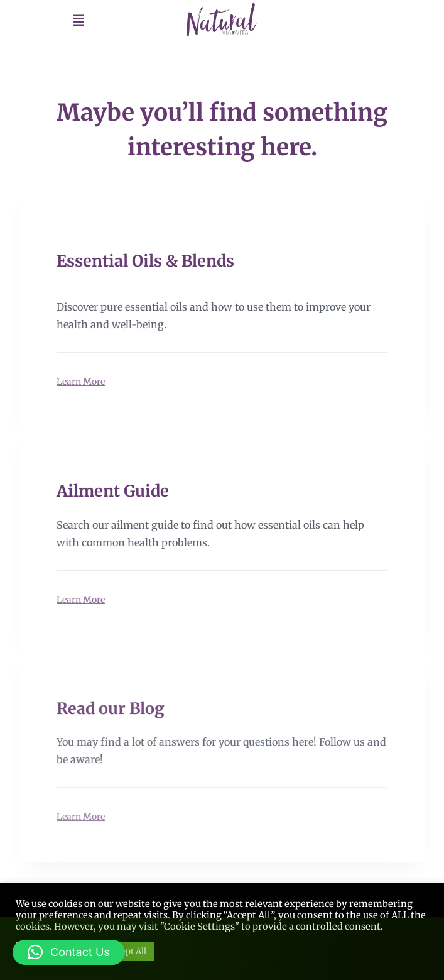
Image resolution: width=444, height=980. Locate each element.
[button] (69, 952)
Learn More (81, 381)
